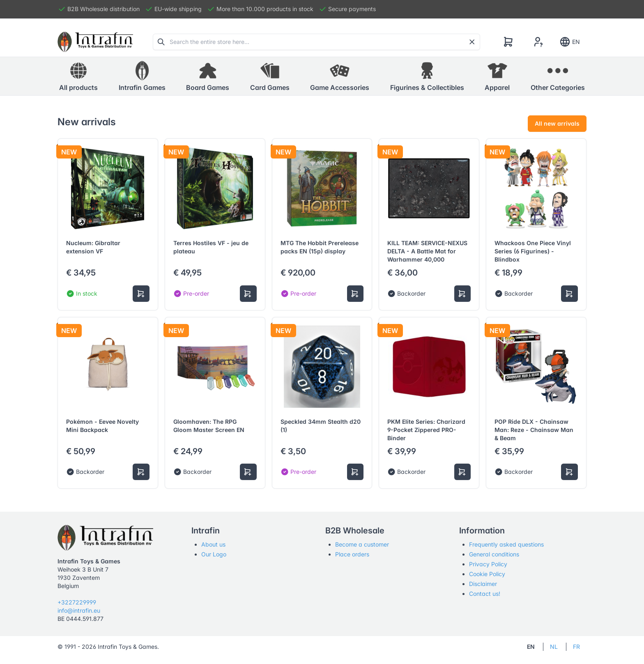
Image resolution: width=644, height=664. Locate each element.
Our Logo (214, 554)
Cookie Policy (487, 574)
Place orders (352, 554)
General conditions (494, 554)
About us (213, 544)
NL (554, 647)
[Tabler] (95, 42)
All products (78, 76)
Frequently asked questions (506, 544)
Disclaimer (483, 584)
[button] (142, 76)
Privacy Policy (488, 564)
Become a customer (362, 544)
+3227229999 (77, 602)
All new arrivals (557, 123)
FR (576, 647)
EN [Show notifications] (569, 42)
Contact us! (485, 594)
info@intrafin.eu (79, 610)
